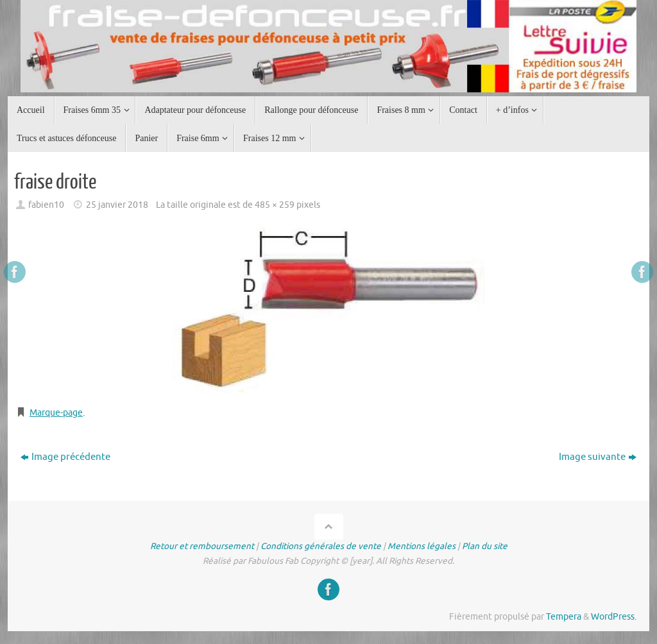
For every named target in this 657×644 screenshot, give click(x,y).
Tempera (564, 617)
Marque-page (59, 413)
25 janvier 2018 (117, 205)
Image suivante (598, 457)
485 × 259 (275, 205)
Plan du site (485, 546)
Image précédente (65, 457)
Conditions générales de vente (321, 546)
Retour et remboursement (202, 546)
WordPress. (614, 617)
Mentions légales (422, 546)
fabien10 (46, 205)
